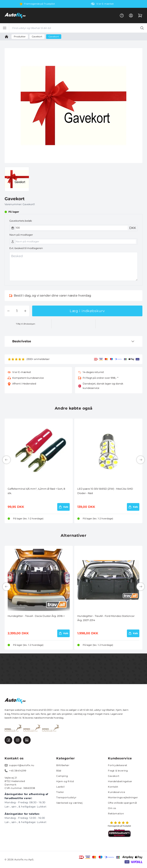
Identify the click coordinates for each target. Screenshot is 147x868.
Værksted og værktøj (69, 803)
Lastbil (60, 787)
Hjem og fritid (65, 781)
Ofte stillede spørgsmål (122, 803)
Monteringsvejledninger (123, 797)
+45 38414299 (18, 771)
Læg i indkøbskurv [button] (87, 311)
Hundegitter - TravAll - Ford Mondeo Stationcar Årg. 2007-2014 (106, 618)
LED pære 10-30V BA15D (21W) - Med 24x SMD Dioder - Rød (105, 491)
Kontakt (113, 787)
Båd (59, 771)
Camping (62, 776)
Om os (112, 808)
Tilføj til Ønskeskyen (26, 324)
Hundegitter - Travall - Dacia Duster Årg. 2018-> (36, 616)
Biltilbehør (63, 765)
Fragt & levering (118, 771)
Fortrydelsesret (118, 765)
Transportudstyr (66, 797)
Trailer (60, 792)
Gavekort (114, 776)
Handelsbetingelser (120, 781)
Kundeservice (116, 792)
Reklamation (116, 813)
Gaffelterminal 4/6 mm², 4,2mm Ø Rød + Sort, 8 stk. (36, 491)
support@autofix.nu (22, 765)
